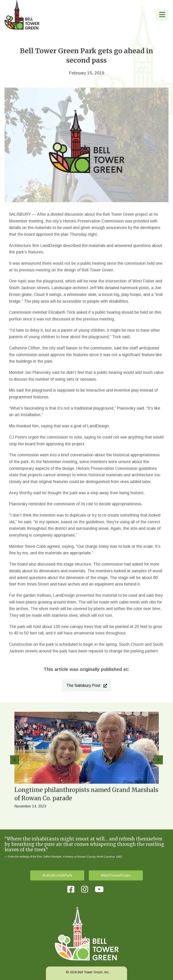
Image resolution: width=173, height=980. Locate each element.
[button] (162, 15)
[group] (86, 766)
